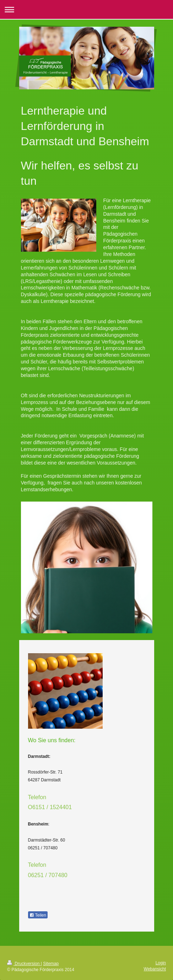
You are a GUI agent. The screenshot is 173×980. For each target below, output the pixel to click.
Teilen (38, 915)
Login (161, 963)
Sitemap (51, 964)
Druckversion (24, 964)
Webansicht (155, 969)
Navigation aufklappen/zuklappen (86, 9)
